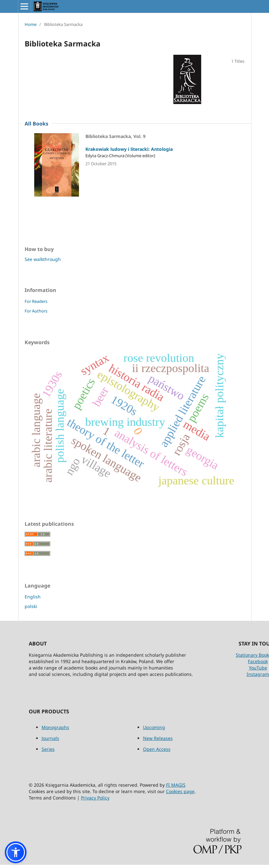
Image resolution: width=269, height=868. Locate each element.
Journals (50, 738)
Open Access (157, 749)
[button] (16, 852)
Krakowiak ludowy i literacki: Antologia (129, 149)
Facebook (258, 661)
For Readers (36, 301)
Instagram (258, 674)
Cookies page (180, 791)
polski (31, 606)
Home (31, 24)
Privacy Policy (95, 798)
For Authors (36, 311)
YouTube (258, 668)
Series (48, 749)
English (33, 597)
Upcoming (154, 727)
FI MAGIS (176, 785)
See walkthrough (43, 259)
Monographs (55, 727)
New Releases (158, 738)
